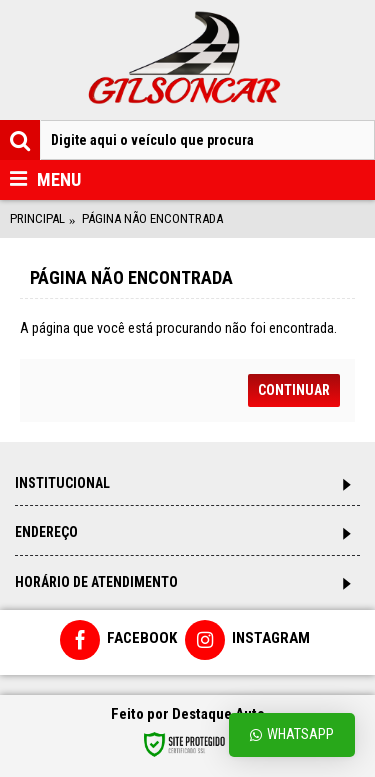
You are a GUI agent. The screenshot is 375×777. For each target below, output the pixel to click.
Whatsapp (292, 734)
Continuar (294, 390)
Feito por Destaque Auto (188, 714)
